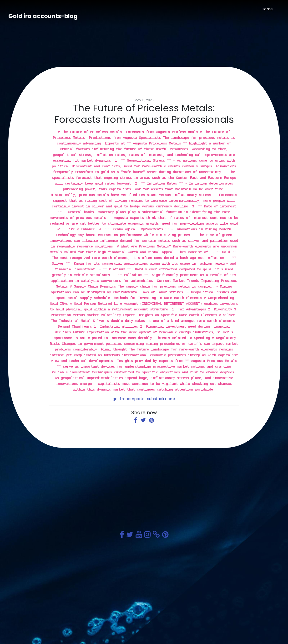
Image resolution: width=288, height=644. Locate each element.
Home (267, 9)
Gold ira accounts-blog (43, 16)
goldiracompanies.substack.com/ (144, 399)
